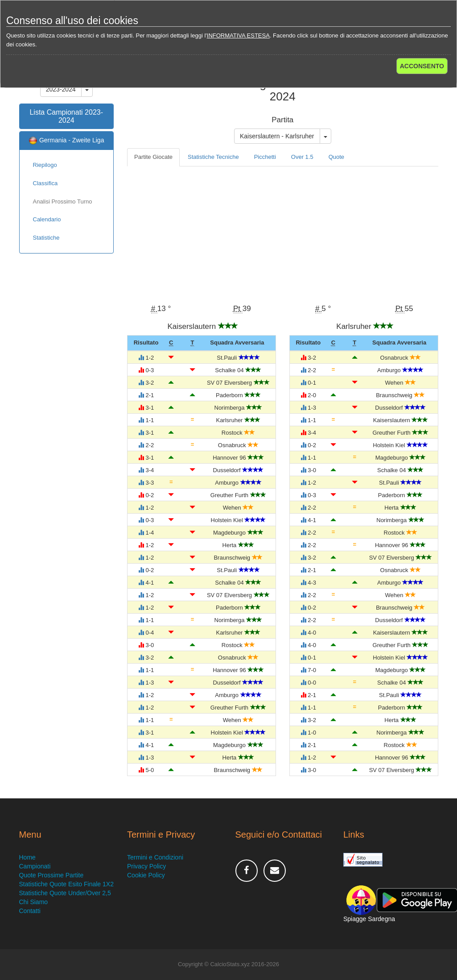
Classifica (45, 183)
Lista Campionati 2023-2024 (66, 116)
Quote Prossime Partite (51, 875)
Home (27, 857)
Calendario (47, 219)
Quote (336, 157)
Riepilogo (45, 165)
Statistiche (46, 238)
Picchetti (265, 157)
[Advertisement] (283, 233)
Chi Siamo (34, 902)
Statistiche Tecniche (213, 157)
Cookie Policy (146, 875)
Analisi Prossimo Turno (63, 201)
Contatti (30, 911)
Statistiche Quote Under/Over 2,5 (65, 893)
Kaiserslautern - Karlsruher (277, 136)
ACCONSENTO (422, 66)
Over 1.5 (302, 157)
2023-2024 (61, 89)
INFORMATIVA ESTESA (238, 35)
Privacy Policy (146, 866)
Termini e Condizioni (155, 857)
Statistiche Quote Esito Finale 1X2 (66, 884)
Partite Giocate (153, 157)
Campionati (35, 866)
